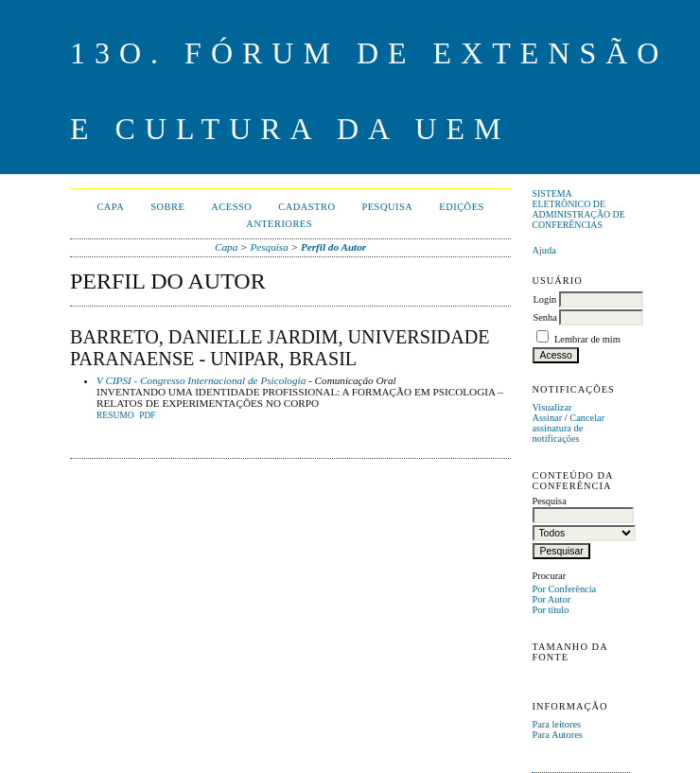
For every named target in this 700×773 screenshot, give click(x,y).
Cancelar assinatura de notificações (568, 428)
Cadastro (306, 207)
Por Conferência (564, 589)
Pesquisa (387, 207)
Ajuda (543, 250)
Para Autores (557, 735)
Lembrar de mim (587, 339)
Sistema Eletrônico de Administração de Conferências (578, 209)
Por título (550, 610)
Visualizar (551, 407)
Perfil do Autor (333, 247)
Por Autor (551, 599)
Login (544, 299)
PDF (147, 415)
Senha (544, 317)
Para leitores (556, 724)
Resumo (115, 415)
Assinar (547, 418)
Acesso (231, 207)
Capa (110, 207)
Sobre (167, 207)
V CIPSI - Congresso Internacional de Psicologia (201, 380)
